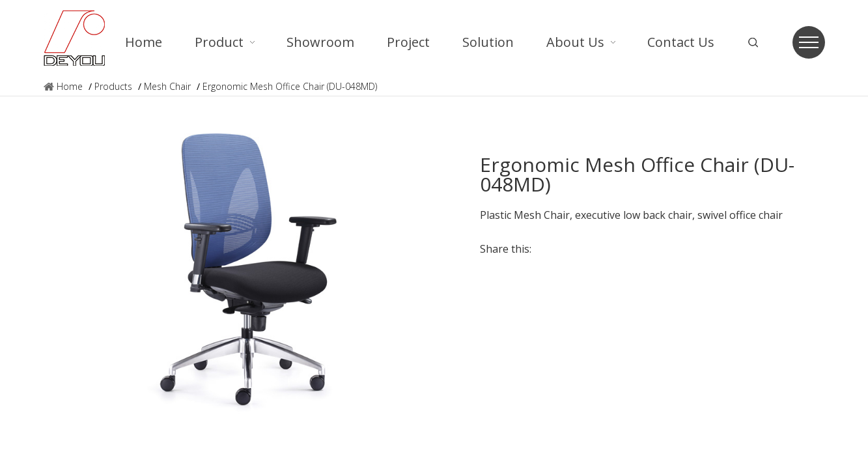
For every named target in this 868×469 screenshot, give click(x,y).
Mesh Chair (167, 86)
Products (113, 86)
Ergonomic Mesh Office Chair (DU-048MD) (290, 86)
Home (70, 86)
